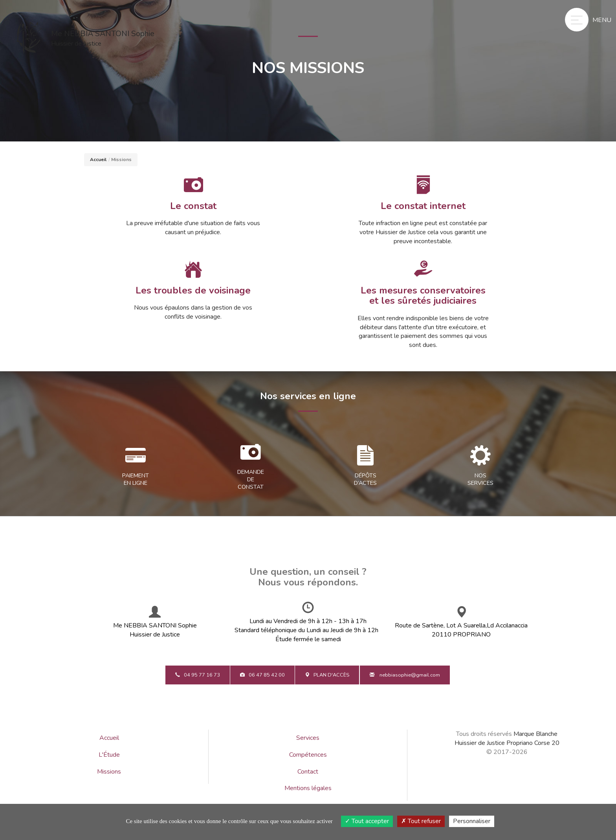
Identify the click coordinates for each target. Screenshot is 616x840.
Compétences (308, 755)
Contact (308, 772)
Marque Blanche (535, 734)
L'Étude (109, 755)
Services (308, 738)
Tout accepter (367, 821)
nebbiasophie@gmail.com (405, 675)
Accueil (98, 160)
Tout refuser (421, 821)
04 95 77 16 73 (198, 675)
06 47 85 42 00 (262, 675)
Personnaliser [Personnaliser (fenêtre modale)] (472, 821)
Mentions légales (308, 788)
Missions (109, 772)
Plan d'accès (327, 675)
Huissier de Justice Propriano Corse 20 (507, 743)
